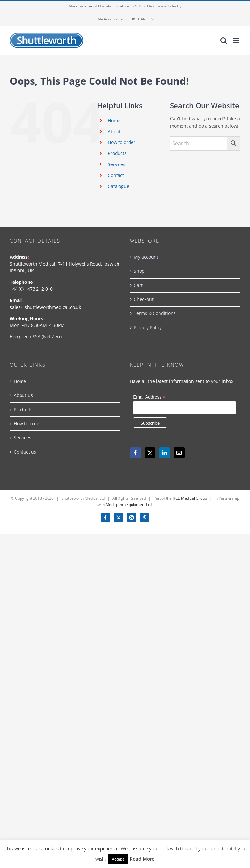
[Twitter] (150, 453)
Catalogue (118, 186)
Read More (142, 859)
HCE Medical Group (190, 498)
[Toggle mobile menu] (237, 40)
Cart (138, 285)
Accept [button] (118, 859)
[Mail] (179, 453)
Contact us (25, 452)
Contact (116, 175)
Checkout (144, 299)
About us (23, 395)
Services (116, 164)
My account (146, 257)
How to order (122, 142)
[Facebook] (135, 453)
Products (117, 153)
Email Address (149, 397)
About (114, 132)
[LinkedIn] (164, 453)
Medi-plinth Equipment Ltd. (129, 504)
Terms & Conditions (155, 313)
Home (114, 120)
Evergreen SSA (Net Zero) (36, 337)
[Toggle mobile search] (224, 40)
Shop (139, 271)
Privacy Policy (148, 328)
